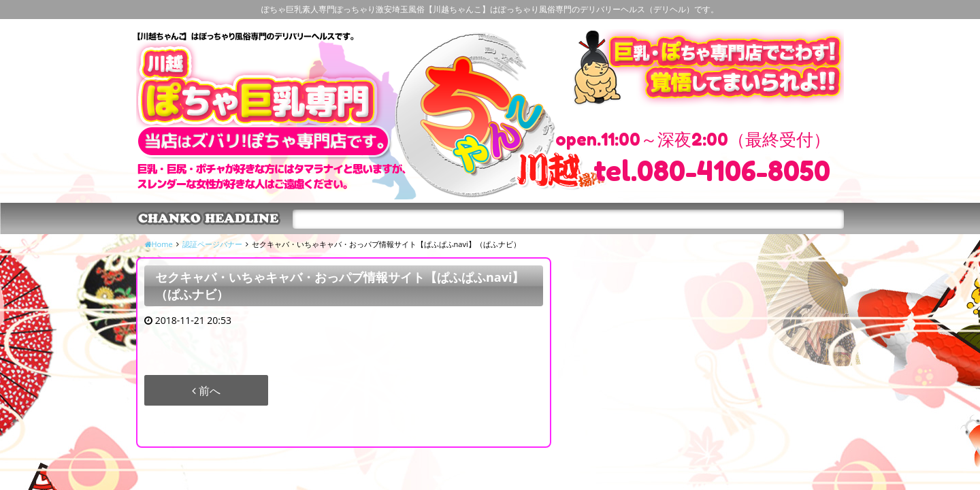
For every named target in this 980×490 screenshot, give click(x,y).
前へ (206, 391)
